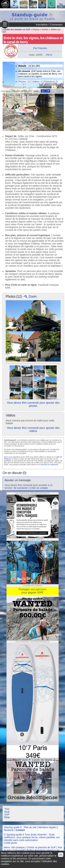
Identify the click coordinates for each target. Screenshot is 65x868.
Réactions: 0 (51, 82)
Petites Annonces (36, 850)
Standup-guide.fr (13, 827)
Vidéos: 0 (37, 82)
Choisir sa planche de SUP (41, 847)
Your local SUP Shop (7, 813)
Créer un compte (39, 488)
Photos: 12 (24, 82)
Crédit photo (10, 843)
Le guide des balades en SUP (16, 29)
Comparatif (19, 850)
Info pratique (18, 847)
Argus (51, 850)
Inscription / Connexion (49, 25)
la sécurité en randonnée (49, 465)
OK (61, 855)
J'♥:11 (49, 55)
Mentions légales (48, 827)
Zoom (31, 296)
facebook (9, 830)
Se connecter (21, 488)
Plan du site (30, 827)
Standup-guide (33, 15)
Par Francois (40, 48)
